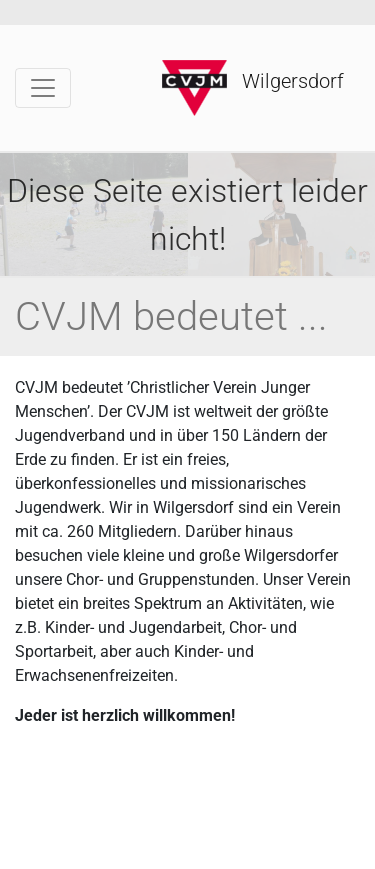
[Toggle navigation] (43, 88)
